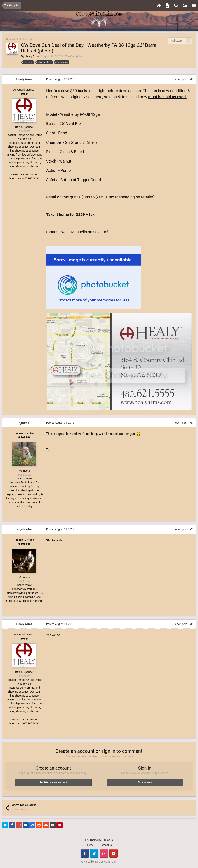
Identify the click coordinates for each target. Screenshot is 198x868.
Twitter (94, 853)
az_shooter (24, 529)
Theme (91, 845)
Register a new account (53, 782)
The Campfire (73, 56)
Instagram (104, 853)
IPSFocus (107, 840)
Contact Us (106, 845)
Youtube (114, 853)
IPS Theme (91, 840)
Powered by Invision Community (99, 862)
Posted (60, 79)
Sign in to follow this (20, 39)
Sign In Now (145, 782)
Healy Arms (32, 56)
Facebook (85, 853)
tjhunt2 (24, 423)
